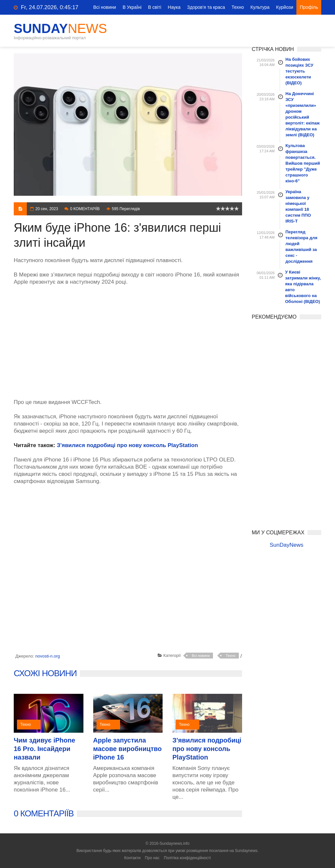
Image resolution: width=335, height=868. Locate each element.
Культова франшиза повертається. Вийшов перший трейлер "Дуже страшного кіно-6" (303, 163)
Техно (238, 7)
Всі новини (105, 7)
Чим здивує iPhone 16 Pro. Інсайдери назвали (44, 749)
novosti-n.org (48, 656)
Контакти (132, 858)
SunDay (60, 28)
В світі (155, 7)
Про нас (152, 858)
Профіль (309, 7)
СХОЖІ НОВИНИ (45, 673)
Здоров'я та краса (206, 7)
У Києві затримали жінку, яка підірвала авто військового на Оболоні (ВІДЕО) (303, 287)
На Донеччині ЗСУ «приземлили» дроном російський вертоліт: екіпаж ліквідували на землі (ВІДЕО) (303, 114)
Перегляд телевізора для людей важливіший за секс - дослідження (301, 247)
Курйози (285, 7)
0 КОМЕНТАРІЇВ (44, 813)
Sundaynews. (247, 851)
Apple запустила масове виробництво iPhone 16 (128, 749)
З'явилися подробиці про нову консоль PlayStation (127, 445)
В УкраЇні (132, 7)
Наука (174, 7)
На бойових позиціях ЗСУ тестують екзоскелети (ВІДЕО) (300, 71)
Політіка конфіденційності (187, 858)
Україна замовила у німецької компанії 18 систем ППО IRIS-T (298, 206)
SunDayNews (286, 545)
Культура (260, 7)
